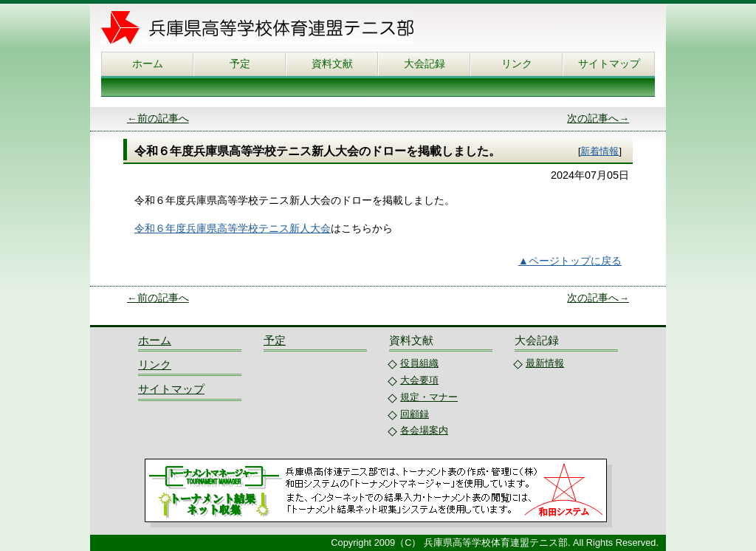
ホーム (148, 64)
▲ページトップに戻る (570, 261)
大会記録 (425, 64)
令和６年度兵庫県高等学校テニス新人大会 (233, 228)
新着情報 (599, 151)
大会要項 (419, 380)
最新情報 (545, 363)
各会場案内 (424, 430)
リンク (517, 64)
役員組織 (419, 363)
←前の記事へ (158, 119)
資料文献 (332, 64)
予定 (240, 64)
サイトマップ (609, 64)
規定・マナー (429, 397)
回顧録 (415, 414)
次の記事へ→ (598, 119)
